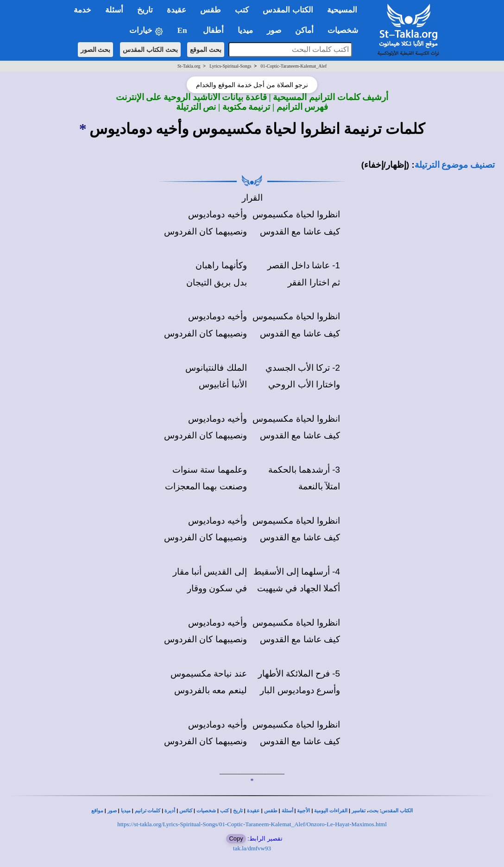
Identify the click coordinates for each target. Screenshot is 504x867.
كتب (224, 811)
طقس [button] (211, 10)
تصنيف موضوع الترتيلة (455, 165)
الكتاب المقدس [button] (288, 10)
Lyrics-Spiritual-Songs (230, 66)
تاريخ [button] (145, 10)
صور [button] (274, 30)
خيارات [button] (146, 31)
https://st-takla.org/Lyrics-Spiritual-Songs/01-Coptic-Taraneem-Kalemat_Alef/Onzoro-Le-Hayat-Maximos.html (252, 824)
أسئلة (287, 811)
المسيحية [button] (342, 10)
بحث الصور (96, 50)
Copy (236, 839)
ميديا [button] (245, 30)
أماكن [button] (304, 30)
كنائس (186, 811)
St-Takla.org (189, 66)
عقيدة (253, 811)
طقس (271, 811)
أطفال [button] (213, 30)
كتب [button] (242, 10)
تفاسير (359, 811)
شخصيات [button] (346, 30)
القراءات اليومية (331, 811)
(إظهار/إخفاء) (385, 165)
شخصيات (206, 811)
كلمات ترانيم (148, 811)
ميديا (126, 811)
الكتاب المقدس (397, 811)
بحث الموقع (206, 50)
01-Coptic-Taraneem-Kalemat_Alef (293, 66)
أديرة (170, 811)
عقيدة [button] (176, 10)
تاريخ (238, 811)
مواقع (97, 811)
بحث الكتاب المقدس (150, 50)
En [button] (183, 30)
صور (112, 811)
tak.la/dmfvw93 (252, 848)
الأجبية (303, 811)
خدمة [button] (82, 10)
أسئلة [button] (114, 10)
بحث (374, 811)
